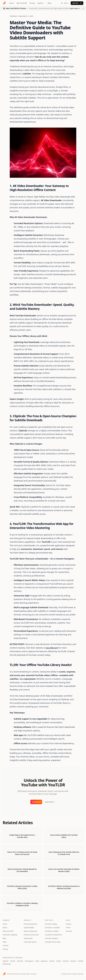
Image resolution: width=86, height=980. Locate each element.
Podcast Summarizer (31, 935)
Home (12, 3)
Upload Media (29, 928)
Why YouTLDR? (8, 931)
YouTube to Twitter (52, 931)
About (5, 928)
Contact (6, 945)
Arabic (59, 961)
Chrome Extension (30, 924)
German (20, 961)
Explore (41, 3)
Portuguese (29, 961)
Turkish (81, 961)
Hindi (37, 961)
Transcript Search (30, 942)
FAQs (5, 942)
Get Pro (77, 3)
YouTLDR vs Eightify (10, 935)
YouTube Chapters (52, 938)
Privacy (68, 924)
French (13, 961)
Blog (49, 3)
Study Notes (28, 938)
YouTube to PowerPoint (53, 935)
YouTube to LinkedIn (52, 928)
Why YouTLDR (22, 3)
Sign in (65, 3)
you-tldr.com (52, 648)
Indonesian (7, 964)
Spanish (6, 961)
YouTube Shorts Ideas (53, 942)
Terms (68, 928)
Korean (52, 961)
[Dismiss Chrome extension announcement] (83, 8)
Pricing (32, 3)
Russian (73, 961)
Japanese (44, 961)
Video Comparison (31, 931)
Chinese (66, 961)
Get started (36, 802)
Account (69, 931)
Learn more (50, 802)
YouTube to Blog (51, 924)
